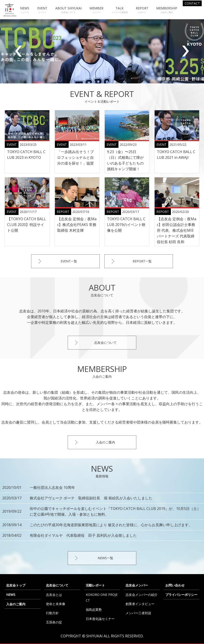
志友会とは (54, 595)
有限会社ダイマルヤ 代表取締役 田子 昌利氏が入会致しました (83, 535)
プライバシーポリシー (181, 595)
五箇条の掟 (54, 622)
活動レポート (95, 585)
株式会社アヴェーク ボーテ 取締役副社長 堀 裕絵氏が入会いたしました (91, 498)
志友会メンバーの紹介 (142, 595)
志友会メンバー (137, 585)
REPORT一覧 (142, 261)
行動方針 (52, 613)
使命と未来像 (56, 604)
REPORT (142, 10)
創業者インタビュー (140, 604)
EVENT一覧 (69, 261)
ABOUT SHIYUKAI (68, 10)
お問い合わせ (175, 585)
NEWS (25, 10)
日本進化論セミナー (100, 619)
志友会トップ (16, 585)
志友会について (105, 343)
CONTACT (192, 3)
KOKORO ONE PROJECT (102, 597)
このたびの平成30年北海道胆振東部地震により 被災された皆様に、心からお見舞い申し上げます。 (111, 525)
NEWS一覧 (105, 558)
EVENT (42, 10)
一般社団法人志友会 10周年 (52, 487)
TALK (120, 10)
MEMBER (96, 10)
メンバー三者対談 (138, 613)
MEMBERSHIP (167, 10)
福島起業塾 (94, 610)
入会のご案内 (105, 442)
